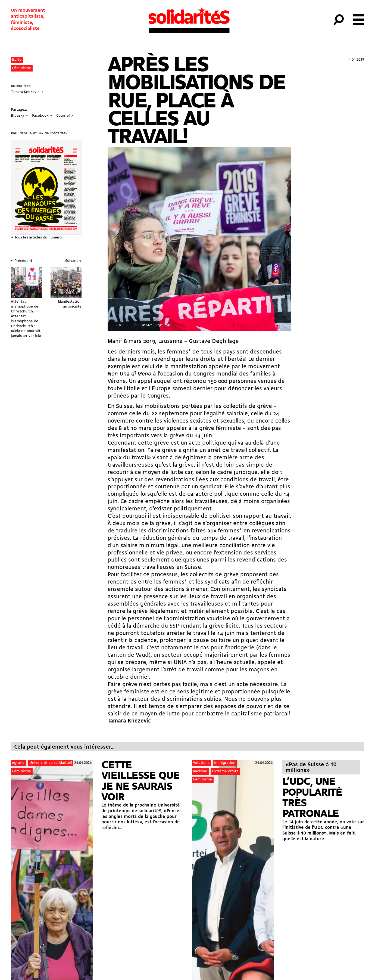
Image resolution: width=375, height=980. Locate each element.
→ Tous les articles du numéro (36, 238)
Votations (201, 763)
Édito (17, 60)
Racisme (200, 771)
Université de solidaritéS (51, 763)
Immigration (225, 763)
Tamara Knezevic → (27, 92)
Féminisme (21, 68)
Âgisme (18, 763)
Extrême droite (225, 771)
